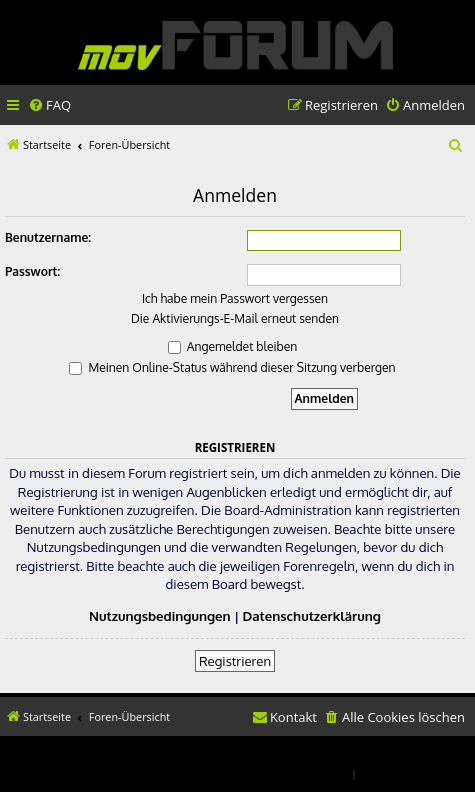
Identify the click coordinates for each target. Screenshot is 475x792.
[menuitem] (49, 105)
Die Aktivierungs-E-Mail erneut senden (235, 318)
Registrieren (235, 660)
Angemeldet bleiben (232, 346)
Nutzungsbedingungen (160, 615)
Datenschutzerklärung (312, 615)
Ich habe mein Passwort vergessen (235, 298)
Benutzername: (48, 237)
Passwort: (32, 271)
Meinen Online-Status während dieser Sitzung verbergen (232, 367)
